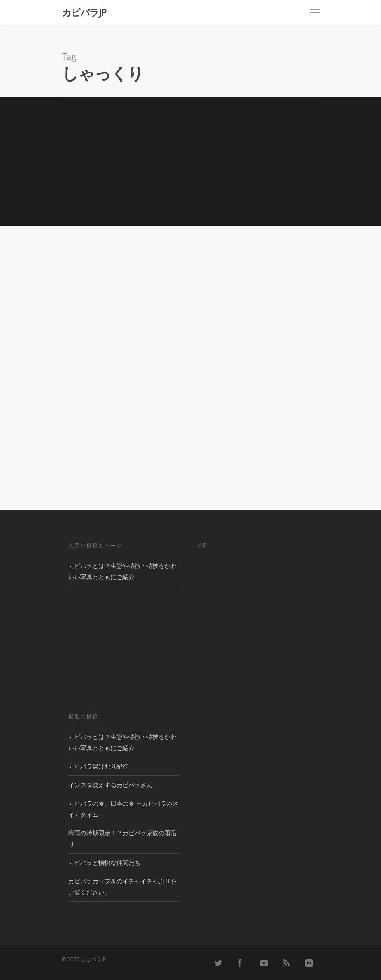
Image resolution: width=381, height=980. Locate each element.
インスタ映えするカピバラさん (110, 785)
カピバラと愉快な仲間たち (104, 862)
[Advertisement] (190, 162)
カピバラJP (84, 12)
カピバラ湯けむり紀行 (98, 766)
